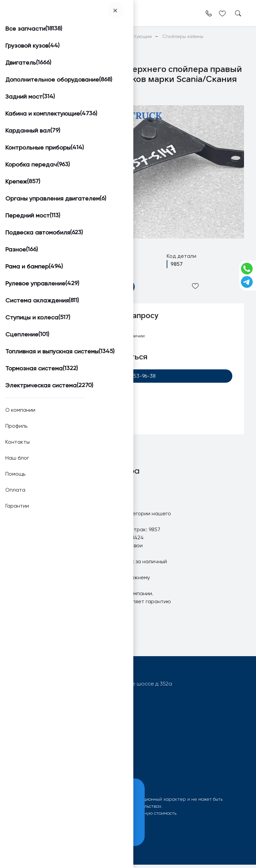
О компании (101, 759)
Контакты (98, 769)
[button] (34, 114)
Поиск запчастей (34, 759)
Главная (21, 36)
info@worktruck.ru (43, 698)
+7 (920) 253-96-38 (128, 377)
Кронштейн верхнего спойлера (98, 525)
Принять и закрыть (50, 831)
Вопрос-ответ (31, 769)
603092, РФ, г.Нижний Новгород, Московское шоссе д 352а (97, 687)
